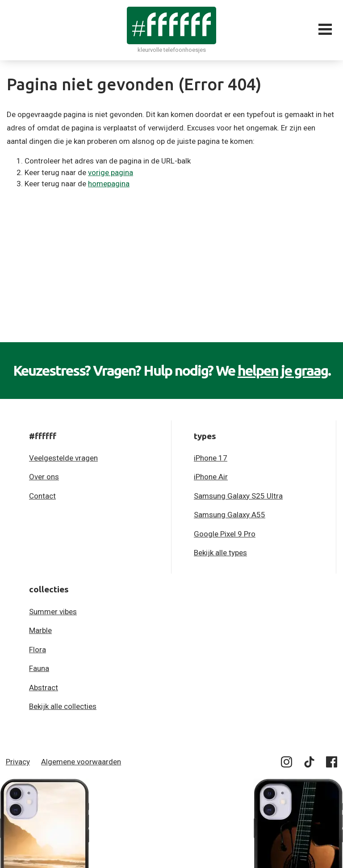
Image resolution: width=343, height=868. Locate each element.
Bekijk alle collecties (63, 706)
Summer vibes (53, 612)
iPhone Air (211, 477)
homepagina (109, 184)
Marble (40, 630)
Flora (38, 650)
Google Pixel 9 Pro (225, 534)
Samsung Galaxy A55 (230, 515)
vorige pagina (111, 172)
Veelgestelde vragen (63, 458)
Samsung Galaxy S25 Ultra (238, 496)
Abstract (44, 688)
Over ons (44, 477)
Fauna (39, 668)
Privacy (18, 762)
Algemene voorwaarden (81, 762)
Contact (42, 496)
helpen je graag (283, 370)
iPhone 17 (211, 458)
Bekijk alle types (220, 553)
